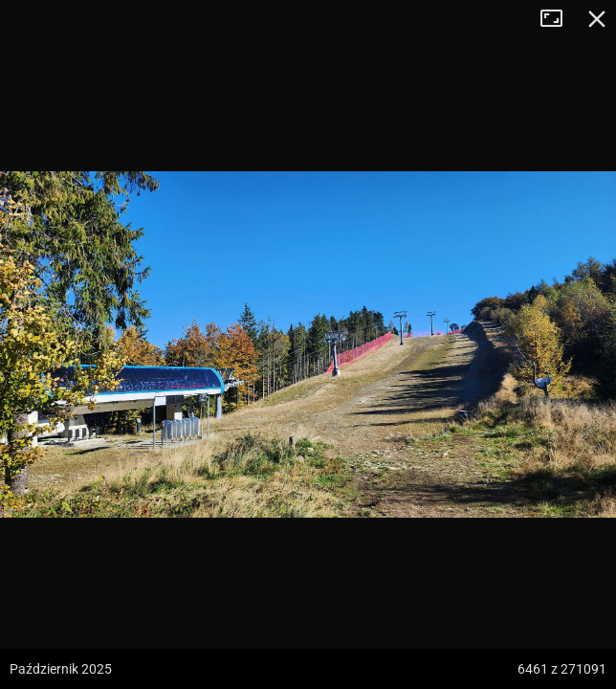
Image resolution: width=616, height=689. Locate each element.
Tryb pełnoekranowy (559, 19)
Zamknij (597, 19)
